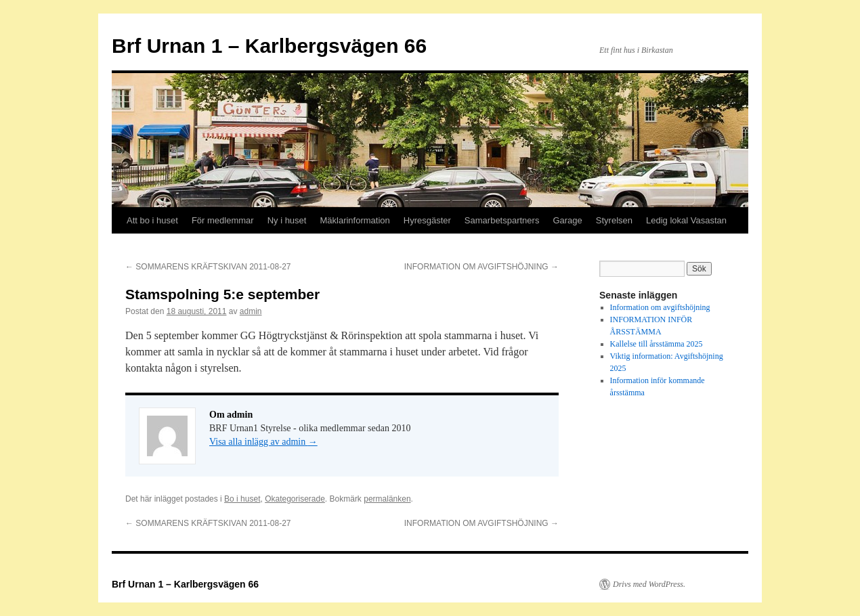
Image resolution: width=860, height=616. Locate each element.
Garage (567, 220)
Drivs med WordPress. (649, 584)
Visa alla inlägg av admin (263, 442)
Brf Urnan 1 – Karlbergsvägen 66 (269, 46)
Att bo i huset (152, 220)
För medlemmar (223, 220)
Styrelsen (614, 220)
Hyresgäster (427, 220)
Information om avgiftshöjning (660, 307)
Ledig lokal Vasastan (686, 220)
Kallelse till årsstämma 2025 (657, 344)
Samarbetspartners (502, 220)
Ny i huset (287, 220)
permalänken (387, 499)
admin (251, 311)
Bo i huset (242, 499)
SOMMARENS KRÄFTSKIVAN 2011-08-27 (208, 267)
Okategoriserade (295, 499)
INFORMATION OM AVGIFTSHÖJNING (481, 267)
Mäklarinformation (354, 220)
